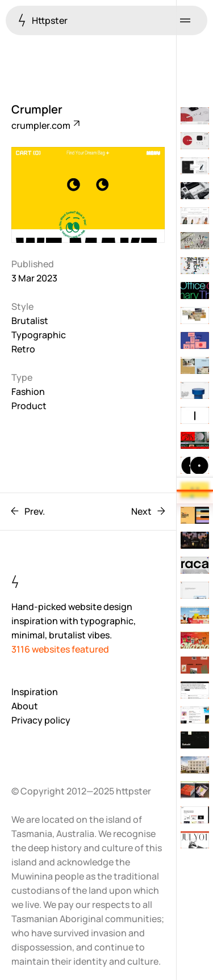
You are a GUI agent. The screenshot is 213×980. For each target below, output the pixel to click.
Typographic (39, 335)
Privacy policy (41, 720)
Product (29, 406)
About (25, 706)
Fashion (28, 392)
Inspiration (35, 692)
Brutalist (30, 321)
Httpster (43, 20)
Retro (23, 349)
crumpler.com (45, 125)
